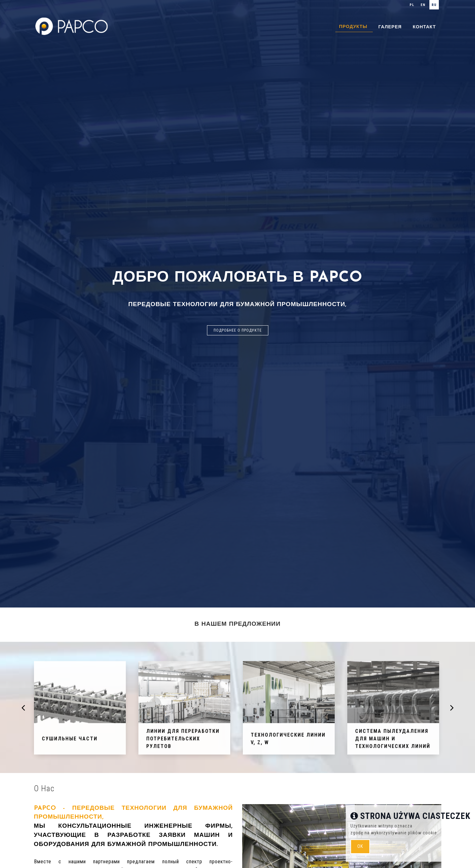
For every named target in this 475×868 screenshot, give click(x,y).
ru (434, 5)
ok (360, 846)
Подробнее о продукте (238, 330)
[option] (237, 304)
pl (412, 5)
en (423, 5)
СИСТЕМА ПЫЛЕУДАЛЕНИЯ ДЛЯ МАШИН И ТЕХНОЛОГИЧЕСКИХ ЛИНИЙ (393, 741)
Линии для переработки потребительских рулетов (183, 741)
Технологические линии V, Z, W (288, 741)
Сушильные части (70, 741)
